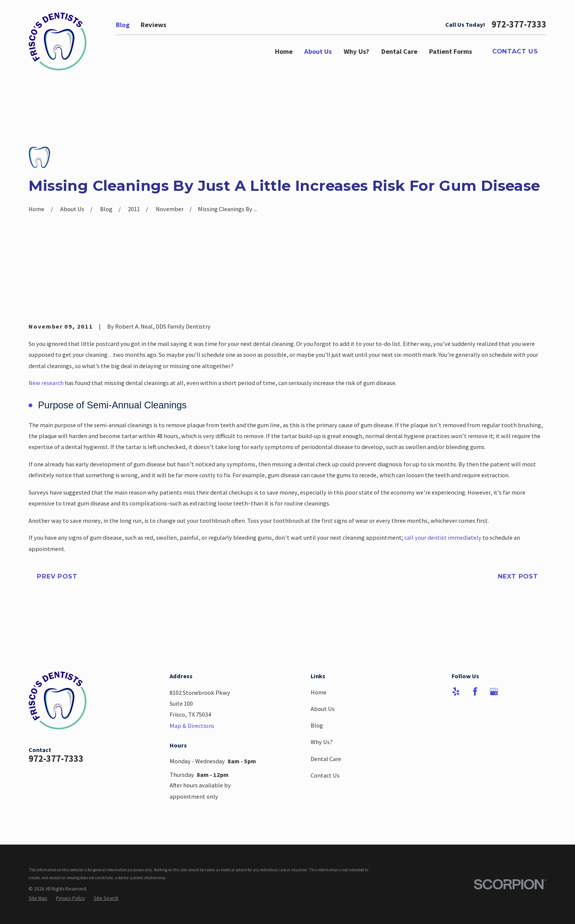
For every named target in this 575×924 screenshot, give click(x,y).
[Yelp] (456, 692)
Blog (123, 25)
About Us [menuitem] (318, 51)
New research (46, 383)
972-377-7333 (519, 24)
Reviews (153, 25)
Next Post (518, 576)
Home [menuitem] (284, 51)
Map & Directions (192, 726)
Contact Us (515, 51)
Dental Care (326, 759)
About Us (323, 709)
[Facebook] (475, 692)
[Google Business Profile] (494, 692)
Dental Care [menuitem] (399, 51)
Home (319, 692)
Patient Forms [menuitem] (451, 51)
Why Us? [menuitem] (357, 51)
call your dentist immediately (443, 537)
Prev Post (57, 576)
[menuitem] (38, 898)
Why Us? (322, 742)
